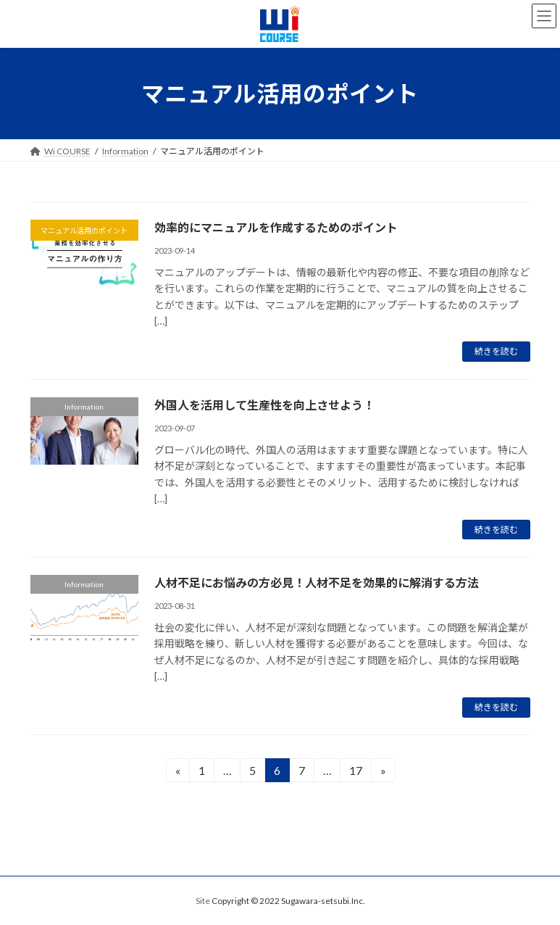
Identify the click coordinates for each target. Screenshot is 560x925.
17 (355, 772)
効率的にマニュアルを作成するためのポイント (276, 227)
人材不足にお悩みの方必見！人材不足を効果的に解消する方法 (317, 582)
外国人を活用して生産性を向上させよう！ (264, 405)
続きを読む (496, 351)
